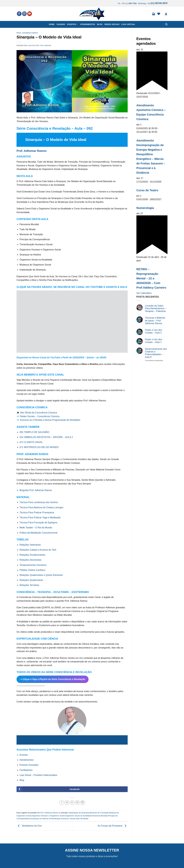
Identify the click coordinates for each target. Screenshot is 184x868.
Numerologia (145, 208)
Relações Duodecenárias (32, 555)
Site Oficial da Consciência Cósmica (38, 413)
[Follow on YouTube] (30, 14)
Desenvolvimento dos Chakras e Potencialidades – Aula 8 (156, 353)
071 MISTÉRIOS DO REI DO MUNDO (39, 447)
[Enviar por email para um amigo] (72, 803)
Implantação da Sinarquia (79, 813)
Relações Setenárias (30, 545)
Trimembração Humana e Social (62, 819)
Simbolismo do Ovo (29, 826)
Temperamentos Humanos (33, 565)
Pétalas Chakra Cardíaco (32, 570)
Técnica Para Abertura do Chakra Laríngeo (41, 507)
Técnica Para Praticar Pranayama (37, 512)
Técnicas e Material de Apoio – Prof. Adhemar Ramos (155, 320)
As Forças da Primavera (113, 826)
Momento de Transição (99, 813)
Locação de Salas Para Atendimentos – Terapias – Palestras (156, 308)
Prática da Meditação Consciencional (38, 533)
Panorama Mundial (100, 816)
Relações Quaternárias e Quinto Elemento (41, 575)
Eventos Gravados (29, 765)
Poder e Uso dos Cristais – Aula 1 (153, 341)
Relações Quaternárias (31, 580)
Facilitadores (26, 770)
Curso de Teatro (147, 190)
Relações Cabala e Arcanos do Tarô (38, 550)
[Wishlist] (159, 14)
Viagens (61, 24)
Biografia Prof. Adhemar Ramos (36, 490)
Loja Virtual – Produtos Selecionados (38, 775)
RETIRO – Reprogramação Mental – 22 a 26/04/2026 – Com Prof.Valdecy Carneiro (151, 278)
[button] (154, 14)
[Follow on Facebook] (19, 14)
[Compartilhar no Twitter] (67, 803)
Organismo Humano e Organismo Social (48, 816)
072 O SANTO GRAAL (31, 442)
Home (52, 24)
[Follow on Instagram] (24, 14)
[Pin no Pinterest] (77, 803)
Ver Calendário (144, 293)
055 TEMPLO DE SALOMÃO (34, 432)
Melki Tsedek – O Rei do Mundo (36, 528)
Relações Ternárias (29, 585)
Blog (100, 24)
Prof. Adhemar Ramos (27, 33)
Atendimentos (88, 24)
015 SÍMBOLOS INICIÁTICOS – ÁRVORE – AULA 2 (46, 437)
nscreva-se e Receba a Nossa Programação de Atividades (50, 420)
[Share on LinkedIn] (83, 803)
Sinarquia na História (40, 819)
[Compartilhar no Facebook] (62, 803)
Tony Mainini (45, 45)
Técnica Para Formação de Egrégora (38, 523)
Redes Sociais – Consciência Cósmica (40, 416)
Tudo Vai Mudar (82, 819)
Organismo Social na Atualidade (78, 816)
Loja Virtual (128, 24)
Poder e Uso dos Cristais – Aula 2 (153, 331)
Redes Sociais (112, 24)
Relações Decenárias (30, 560)
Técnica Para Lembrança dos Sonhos (39, 502)
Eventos (73, 24)
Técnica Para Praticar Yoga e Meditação (40, 518)
